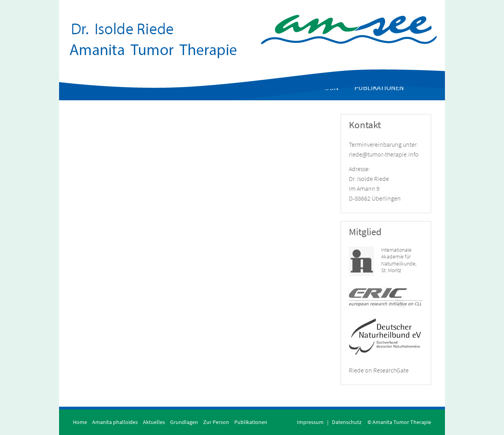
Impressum (310, 422)
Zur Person (216, 422)
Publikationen (251, 422)
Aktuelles (154, 422)
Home (80, 422)
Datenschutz (347, 422)
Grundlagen (184, 422)
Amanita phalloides (115, 422)
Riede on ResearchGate (379, 370)
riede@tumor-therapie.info (384, 154)
